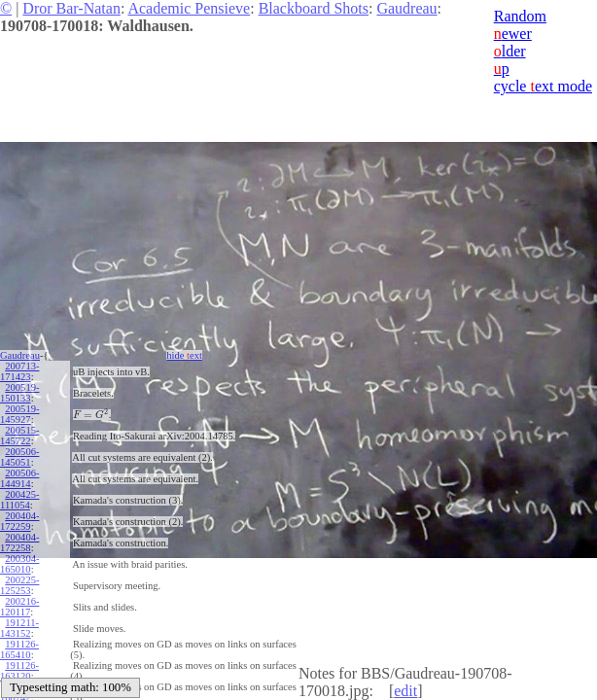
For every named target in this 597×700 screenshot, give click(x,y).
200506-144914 (19, 478)
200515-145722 (19, 436)
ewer (513, 34)
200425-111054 (19, 500)
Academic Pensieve (189, 8)
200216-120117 (19, 607)
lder (510, 51)
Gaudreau (406, 8)
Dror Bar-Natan (71, 8)
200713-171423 (19, 371)
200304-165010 (19, 564)
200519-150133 (19, 393)
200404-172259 (19, 521)
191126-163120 (19, 671)
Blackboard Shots (314, 8)
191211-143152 (19, 628)
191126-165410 (19, 649)
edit (405, 691)
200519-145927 (19, 414)
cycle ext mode (543, 86)
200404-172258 (19, 542)
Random (520, 16)
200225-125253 (19, 585)
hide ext (184, 355)
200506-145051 (19, 457)
